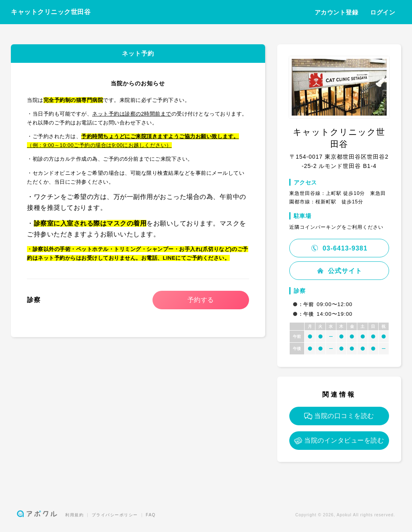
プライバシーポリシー (115, 515)
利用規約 (74, 515)
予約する (201, 300)
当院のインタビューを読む (339, 441)
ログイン (383, 12)
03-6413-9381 (339, 248)
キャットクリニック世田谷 (51, 12)
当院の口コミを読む (339, 416)
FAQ (151, 515)
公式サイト (339, 271)
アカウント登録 (337, 12)
